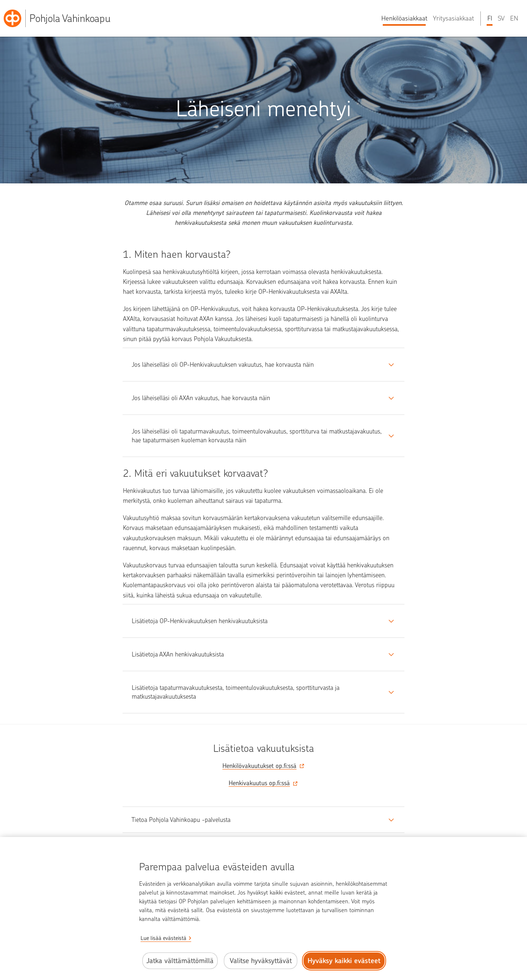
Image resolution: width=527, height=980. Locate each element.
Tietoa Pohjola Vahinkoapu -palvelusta (181, 820)
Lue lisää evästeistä (163, 938)
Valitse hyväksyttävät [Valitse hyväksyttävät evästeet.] (261, 961)
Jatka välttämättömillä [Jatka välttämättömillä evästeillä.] (180, 961)
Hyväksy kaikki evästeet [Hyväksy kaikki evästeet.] (344, 961)
